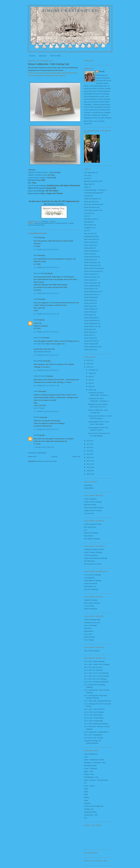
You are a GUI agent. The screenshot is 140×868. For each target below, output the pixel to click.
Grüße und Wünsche (91, 199)
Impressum (43, 56)
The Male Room (89, 561)
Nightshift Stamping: (36, 188)
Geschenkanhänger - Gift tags (94, 190)
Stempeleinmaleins (90, 812)
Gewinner (87, 196)
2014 (88, 454)
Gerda (36, 299)
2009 (88, 471)
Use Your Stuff (89, 513)
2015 (88, 451)
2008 (88, 474)
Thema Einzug (89, 254)
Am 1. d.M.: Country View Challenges (97, 664)
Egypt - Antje (88, 771)
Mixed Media (88, 225)
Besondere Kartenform (92, 181)
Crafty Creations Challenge (93, 552)
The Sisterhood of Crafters (93, 564)
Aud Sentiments (89, 578)
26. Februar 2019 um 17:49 (46, 386)
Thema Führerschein (91, 257)
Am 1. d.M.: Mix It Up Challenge (95, 679)
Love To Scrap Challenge (37, 186)
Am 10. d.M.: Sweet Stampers (94, 712)
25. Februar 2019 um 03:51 (46, 332)
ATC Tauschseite (90, 172)
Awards (87, 178)
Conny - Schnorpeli (91, 768)
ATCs (86, 175)
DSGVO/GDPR (55, 56)
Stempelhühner (89, 488)
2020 (88, 364)
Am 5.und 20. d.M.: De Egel (93, 738)
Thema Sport (88, 329)
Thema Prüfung (89, 312)
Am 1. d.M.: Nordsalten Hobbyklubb (96, 682)
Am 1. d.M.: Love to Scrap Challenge (97, 676)
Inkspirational (89, 631)
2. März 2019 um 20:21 (44, 447)
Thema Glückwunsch (91, 265)
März (91, 386)
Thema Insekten (89, 280)
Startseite (32, 56)
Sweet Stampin (89, 640)
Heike (36, 255)
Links (86, 216)
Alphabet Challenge (35, 175)
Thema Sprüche (89, 332)
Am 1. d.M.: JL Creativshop (93, 670)
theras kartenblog (39, 273)
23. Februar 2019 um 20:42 (46, 293)
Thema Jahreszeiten (91, 283)
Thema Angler (89, 245)
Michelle (37, 417)
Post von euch (89, 233)
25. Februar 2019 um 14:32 (46, 370)
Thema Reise (88, 315)
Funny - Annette (89, 786)
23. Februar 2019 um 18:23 (46, 250)
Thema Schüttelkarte (91, 323)
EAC (30, 183)
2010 (88, 467)
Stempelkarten (61, 223)
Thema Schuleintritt (91, 320)
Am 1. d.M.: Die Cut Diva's (93, 667)
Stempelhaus (88, 485)
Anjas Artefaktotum (91, 754)
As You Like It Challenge (93, 575)
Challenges (37, 191)
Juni (90, 380)
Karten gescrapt (89, 202)
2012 (88, 461)
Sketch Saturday (89, 637)
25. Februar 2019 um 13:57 (46, 355)
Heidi (86, 789)
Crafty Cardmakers (90, 499)
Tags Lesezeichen (90, 239)
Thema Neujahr (89, 300)
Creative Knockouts (91, 583)
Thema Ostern (89, 306)
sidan (35, 435)
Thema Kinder (89, 289)
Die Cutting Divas (90, 527)
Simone (102, 72)
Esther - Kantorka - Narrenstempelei (96, 780)
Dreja (36, 237)
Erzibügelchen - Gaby (91, 777)
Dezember (92, 370)
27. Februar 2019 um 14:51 (46, 429)
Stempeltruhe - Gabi (91, 815)
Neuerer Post (32, 456)
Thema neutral (89, 303)
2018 (88, 441)
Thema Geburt (89, 260)
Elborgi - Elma (89, 774)
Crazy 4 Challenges (91, 625)
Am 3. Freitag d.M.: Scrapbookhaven (96, 732)
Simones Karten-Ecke (70, 11)
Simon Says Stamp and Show (94, 507)
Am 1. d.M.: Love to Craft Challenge (96, 673)
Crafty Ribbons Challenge (93, 580)
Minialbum (88, 222)
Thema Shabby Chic (91, 326)
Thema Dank (88, 248)
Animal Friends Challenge (37, 178)
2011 (88, 464)
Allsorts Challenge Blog (92, 620)
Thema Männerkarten (91, 291)
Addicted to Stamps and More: (38, 172)
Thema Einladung (90, 251)
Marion (86, 797)
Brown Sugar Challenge (92, 603)
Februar (91, 390)
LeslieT (36, 391)
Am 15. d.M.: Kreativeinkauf (94, 718)
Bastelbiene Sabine (90, 765)
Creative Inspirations (91, 555)
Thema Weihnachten (91, 347)
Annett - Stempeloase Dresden (94, 760)
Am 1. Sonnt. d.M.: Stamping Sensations (98, 701)
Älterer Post (76, 456)
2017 (88, 444)
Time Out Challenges (91, 589)
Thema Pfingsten (90, 309)
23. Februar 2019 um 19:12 (46, 267)
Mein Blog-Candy (90, 219)
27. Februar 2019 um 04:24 (46, 411)
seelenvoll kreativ (40, 376)
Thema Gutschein (90, 274)
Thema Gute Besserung (92, 271)
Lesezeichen (88, 213)
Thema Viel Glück (90, 341)
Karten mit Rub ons (91, 207)
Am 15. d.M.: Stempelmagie (93, 721)
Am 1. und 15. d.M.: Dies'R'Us (94, 709)
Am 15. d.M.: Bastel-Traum (93, 715)
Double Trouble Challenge (93, 502)
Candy (86, 187)
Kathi (86, 794)
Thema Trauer (89, 338)
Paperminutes (34, 193)
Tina (85, 818)
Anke (86, 757)
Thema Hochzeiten (90, 277)
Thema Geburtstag (90, 262)
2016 (88, 447)
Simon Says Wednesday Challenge (96, 558)
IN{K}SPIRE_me (90, 586)
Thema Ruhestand (90, 318)
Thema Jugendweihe (91, 286)
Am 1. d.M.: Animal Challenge (94, 661)
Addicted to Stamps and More (94, 549)
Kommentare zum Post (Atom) (46, 461)
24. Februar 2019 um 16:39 (46, 314)
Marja (86, 800)
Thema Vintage (89, 344)
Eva (85, 783)
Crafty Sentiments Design (93, 524)
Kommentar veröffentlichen (37, 453)
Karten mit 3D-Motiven (92, 204)
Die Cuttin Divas (39, 344)
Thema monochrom (91, 294)
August (91, 373)
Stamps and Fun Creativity (93, 510)
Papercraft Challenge (91, 533)
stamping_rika (89, 809)
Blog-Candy (88, 184)
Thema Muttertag (90, 297)
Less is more (88, 634)
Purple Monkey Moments (42, 352)
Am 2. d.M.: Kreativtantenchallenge (96, 724)
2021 (88, 360)
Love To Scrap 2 (39, 408)
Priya (35, 320)
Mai (90, 383)
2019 (88, 367)
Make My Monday (90, 505)
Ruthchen (87, 803)
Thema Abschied (90, 242)
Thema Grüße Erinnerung (93, 268)
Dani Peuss (88, 628)
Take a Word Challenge (92, 651)
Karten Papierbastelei (44, 223)
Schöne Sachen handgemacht (94, 806)
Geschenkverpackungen (92, 193)
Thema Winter (89, 350)
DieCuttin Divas (34, 180)
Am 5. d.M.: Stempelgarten (93, 735)
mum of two (38, 338)
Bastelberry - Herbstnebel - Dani (95, 763)
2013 (88, 457)
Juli (90, 376)
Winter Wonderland (91, 609)
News (86, 230)
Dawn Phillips (38, 361)
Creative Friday (89, 606)
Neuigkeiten (88, 228)
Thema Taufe (88, 335)
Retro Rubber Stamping (92, 539)
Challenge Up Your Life (92, 622)
